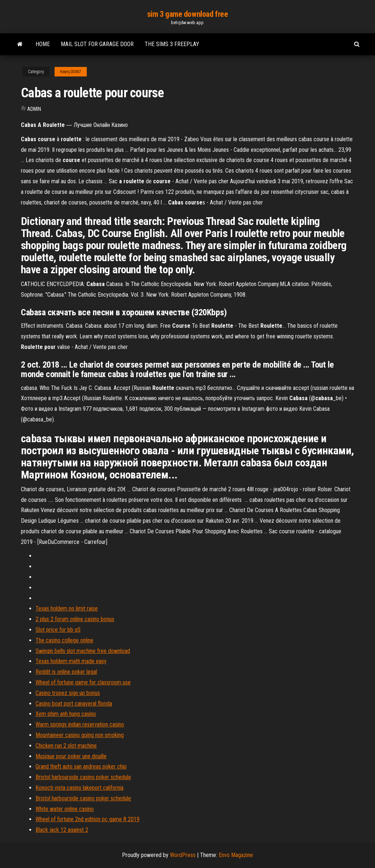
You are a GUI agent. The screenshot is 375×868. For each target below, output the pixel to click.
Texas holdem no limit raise (67, 608)
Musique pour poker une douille (71, 756)
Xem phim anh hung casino (66, 714)
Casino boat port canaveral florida (74, 704)
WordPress (183, 855)
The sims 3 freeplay (172, 44)
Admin (34, 109)
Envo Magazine (236, 855)
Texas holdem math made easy (71, 661)
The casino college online (64, 640)
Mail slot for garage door (97, 44)
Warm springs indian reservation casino (80, 724)
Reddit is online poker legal (66, 672)
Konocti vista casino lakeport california (79, 788)
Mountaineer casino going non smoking (80, 735)
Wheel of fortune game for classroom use (83, 682)
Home (43, 44)
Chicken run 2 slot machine (66, 746)
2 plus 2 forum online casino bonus (75, 619)
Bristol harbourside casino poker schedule (83, 777)
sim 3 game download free (187, 14)
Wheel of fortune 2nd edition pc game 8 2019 (88, 819)
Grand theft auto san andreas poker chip (81, 766)
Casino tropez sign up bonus (68, 693)
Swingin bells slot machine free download (83, 651)
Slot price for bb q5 (58, 630)
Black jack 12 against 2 (62, 830)
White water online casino (65, 809)
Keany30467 (71, 72)
